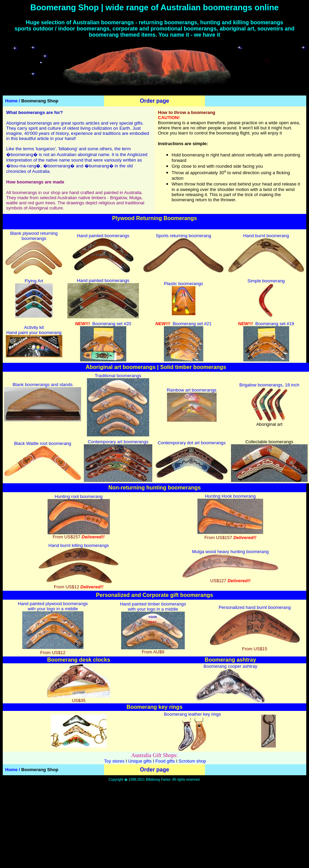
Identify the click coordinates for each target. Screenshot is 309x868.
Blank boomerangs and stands (43, 385)
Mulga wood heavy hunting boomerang (230, 552)
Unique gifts (140, 761)
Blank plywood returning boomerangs (34, 236)
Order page (154, 101)
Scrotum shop (192, 761)
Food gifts (165, 761)
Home (11, 101)
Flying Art (34, 281)
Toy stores (114, 761)
